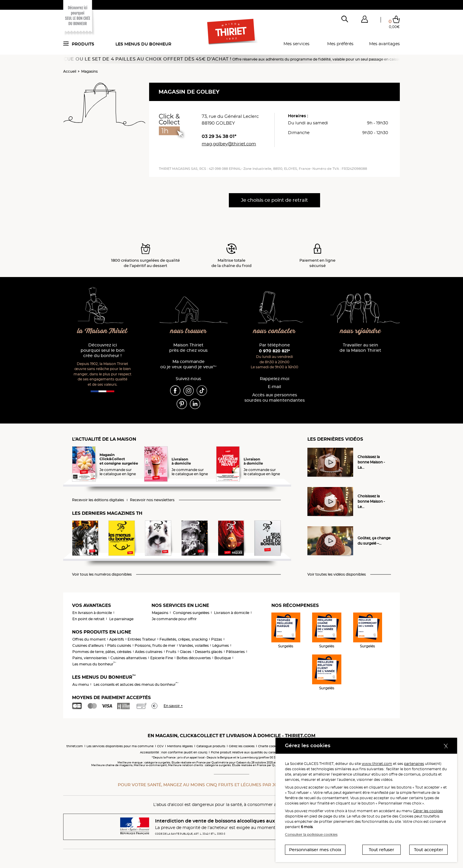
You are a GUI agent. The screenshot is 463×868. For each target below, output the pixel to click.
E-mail (274, 387)
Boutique (223, 658)
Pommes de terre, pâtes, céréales (102, 652)
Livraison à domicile (232, 613)
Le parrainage (121, 619)
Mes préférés (340, 44)
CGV (160, 746)
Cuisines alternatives (129, 658)
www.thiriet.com (377, 764)
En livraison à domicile (92, 613)
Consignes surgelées (191, 613)
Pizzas (217, 639)
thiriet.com (75, 746)
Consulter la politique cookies (311, 834)
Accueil (70, 71)
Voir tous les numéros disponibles (102, 574)
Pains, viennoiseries (90, 658)
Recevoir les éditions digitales (98, 500)
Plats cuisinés (119, 645)
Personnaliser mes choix (315, 850)
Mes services (296, 44)
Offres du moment (89, 639)
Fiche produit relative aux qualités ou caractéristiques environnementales (267, 752)
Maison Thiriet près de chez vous (188, 348)
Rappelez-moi (275, 379)
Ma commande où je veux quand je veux (188, 364)
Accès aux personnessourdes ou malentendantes (275, 398)
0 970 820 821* (274, 351)
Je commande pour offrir (174, 619)
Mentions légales (180, 746)
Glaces (186, 652)
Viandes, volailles (194, 645)
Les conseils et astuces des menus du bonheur (136, 684)
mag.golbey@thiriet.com (229, 144)
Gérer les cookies (428, 811)
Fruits (171, 652)
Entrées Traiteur (142, 639)
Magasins (89, 71)
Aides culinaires (149, 652)
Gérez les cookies (242, 746)
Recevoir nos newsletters (152, 500)
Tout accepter (429, 850)
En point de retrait (88, 619)
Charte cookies (269, 746)
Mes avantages (384, 44)
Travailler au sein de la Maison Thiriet (360, 348)
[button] (364, 20)
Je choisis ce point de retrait (274, 200)
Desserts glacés (209, 652)
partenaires (414, 764)
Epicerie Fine (162, 658)
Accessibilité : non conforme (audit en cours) (174, 752)
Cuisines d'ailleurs (88, 645)
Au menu (81, 684)
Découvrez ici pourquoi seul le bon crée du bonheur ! (103, 350)
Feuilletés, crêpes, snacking (184, 639)
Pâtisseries (235, 652)
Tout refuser (382, 850)
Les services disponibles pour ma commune (120, 746)
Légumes (221, 645)
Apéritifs (117, 639)
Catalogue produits (211, 746)
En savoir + (173, 706)
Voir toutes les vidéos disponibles (337, 574)
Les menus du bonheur (143, 44)
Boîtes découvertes (194, 658)
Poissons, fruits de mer (155, 645)
